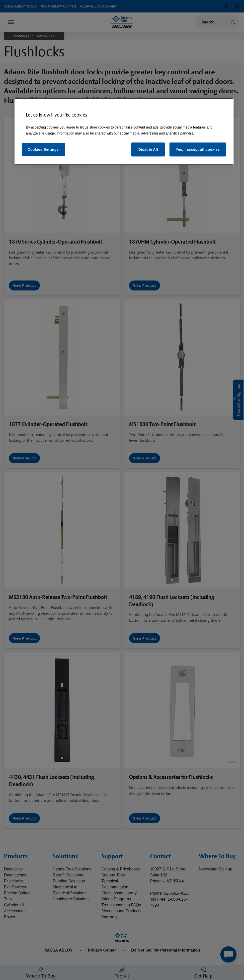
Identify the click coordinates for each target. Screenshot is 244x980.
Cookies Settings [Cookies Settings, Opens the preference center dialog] (43, 149)
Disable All (148, 149)
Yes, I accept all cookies (198, 149)
